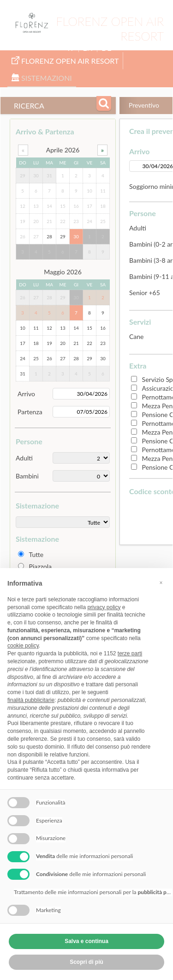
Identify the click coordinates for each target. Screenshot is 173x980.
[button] (161, 583)
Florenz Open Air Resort (65, 61)
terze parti (130, 653)
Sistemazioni (42, 78)
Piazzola (40, 566)
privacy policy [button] (104, 607)
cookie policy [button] (23, 646)
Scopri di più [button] (86, 962)
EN (88, 48)
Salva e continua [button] (86, 941)
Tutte (36, 554)
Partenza (30, 412)
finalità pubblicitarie (31, 700)
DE (106, 48)
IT (71, 48)
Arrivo (26, 394)
